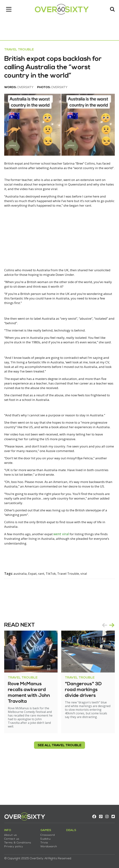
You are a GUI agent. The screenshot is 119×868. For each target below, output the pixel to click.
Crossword (49, 834)
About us (12, 834)
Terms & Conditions (19, 841)
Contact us (13, 837)
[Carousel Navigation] (107, 662)
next (111, 662)
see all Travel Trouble (59, 782)
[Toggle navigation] (10, 10)
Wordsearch (50, 845)
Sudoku (47, 837)
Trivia (45, 841)
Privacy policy (15, 845)
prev (103, 662)
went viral (67, 570)
